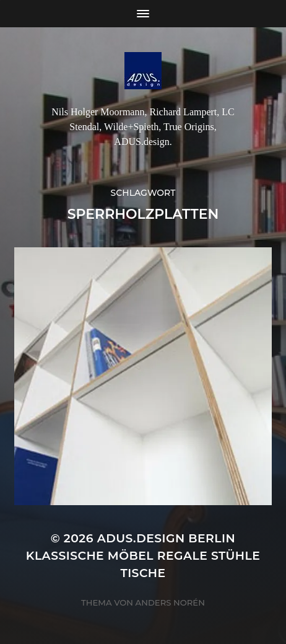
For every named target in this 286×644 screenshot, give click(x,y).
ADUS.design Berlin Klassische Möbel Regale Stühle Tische (143, 556)
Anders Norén (170, 602)
